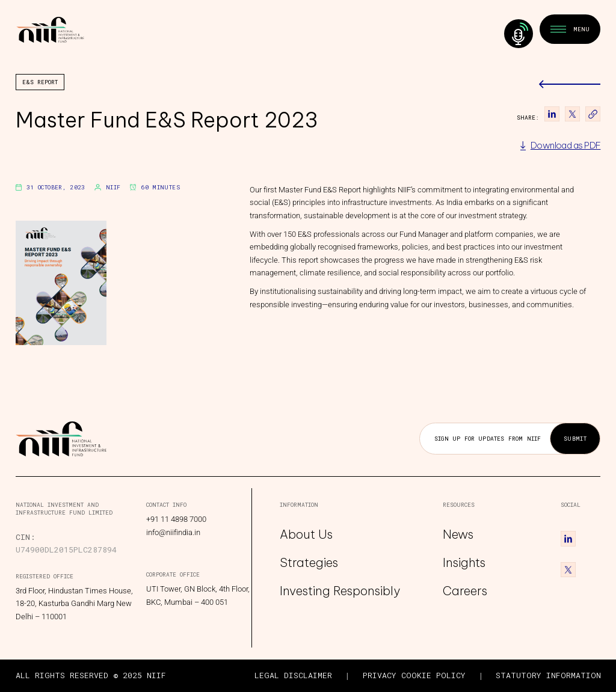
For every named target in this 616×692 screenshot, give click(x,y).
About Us (306, 535)
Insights (464, 562)
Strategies (309, 562)
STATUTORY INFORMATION (548, 675)
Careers (465, 591)
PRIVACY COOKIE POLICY (414, 675)
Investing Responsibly (340, 591)
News (458, 535)
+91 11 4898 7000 (176, 519)
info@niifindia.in (173, 532)
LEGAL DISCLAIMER (293, 675)
